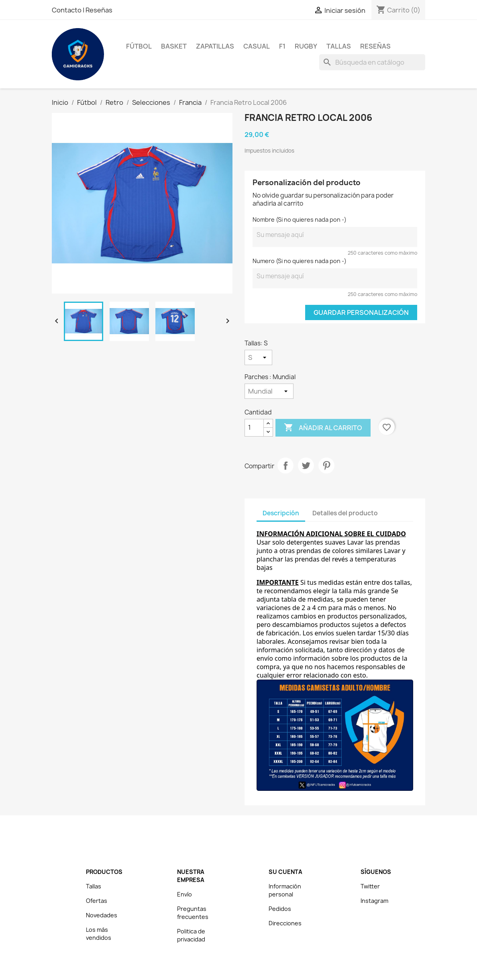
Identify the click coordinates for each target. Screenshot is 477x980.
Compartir (285, 465)
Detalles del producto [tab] (345, 513)
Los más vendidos (99, 934)
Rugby (306, 46)
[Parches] (269, 391)
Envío (184, 894)
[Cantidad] (254, 428)
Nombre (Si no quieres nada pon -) (300, 219)
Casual (257, 46)
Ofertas (97, 901)
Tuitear (306, 465)
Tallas (339, 46)
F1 (282, 46)
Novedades (102, 915)
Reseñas (99, 10)
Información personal (285, 890)
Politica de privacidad (191, 935)
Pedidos (280, 909)
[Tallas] (258, 357)
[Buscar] (372, 62)
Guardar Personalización (361, 312)
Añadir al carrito (323, 428)
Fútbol (139, 46)
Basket (174, 46)
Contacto (67, 10)
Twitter (370, 886)
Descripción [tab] (281, 513)
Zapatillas (215, 46)
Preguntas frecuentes (193, 913)
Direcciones (285, 923)
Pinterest (326, 465)
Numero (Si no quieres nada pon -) (300, 261)
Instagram (374, 901)
